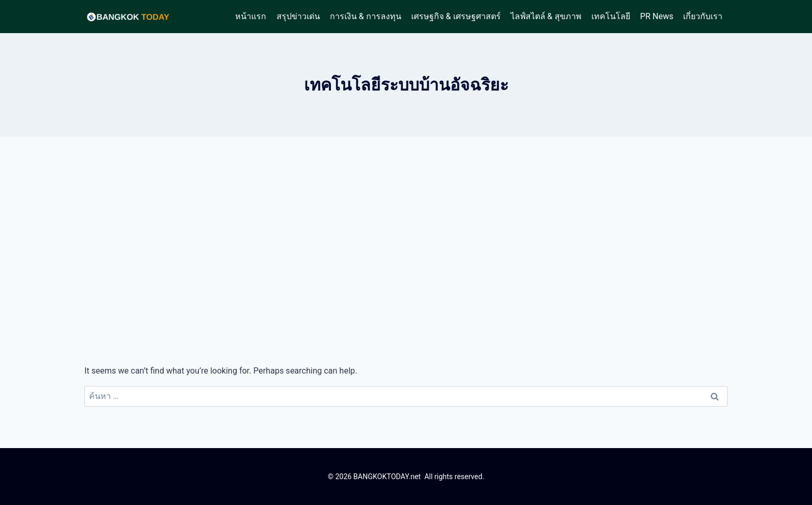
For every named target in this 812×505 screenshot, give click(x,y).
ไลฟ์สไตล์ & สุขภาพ (546, 16)
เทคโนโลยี (611, 16)
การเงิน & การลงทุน (366, 16)
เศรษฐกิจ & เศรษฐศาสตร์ (456, 16)
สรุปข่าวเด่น (298, 16)
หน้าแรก (251, 16)
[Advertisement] (406, 250)
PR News (657, 16)
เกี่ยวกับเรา (703, 16)
